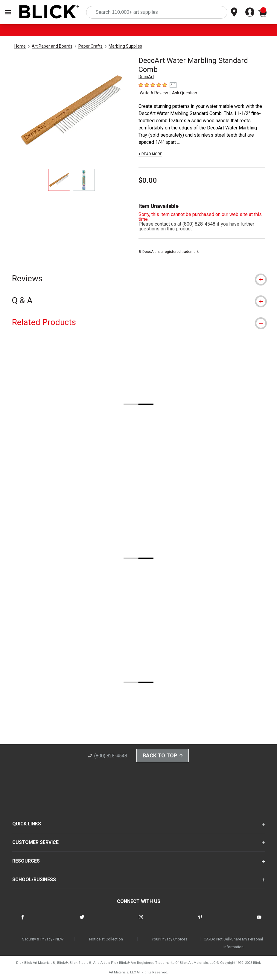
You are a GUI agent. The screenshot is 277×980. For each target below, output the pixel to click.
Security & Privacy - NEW (43, 939)
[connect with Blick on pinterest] (200, 921)
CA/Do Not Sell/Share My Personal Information (233, 943)
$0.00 (148, 180)
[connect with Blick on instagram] (141, 921)
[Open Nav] (8, 12)
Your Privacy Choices (169, 939)
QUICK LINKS (27, 824)
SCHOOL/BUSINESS (34, 880)
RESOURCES (26, 862)
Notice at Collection (106, 939)
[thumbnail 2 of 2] (84, 180)
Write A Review (154, 93)
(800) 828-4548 (107, 756)
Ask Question (185, 93)
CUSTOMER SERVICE (35, 843)
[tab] (138, 278)
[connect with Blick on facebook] (23, 921)
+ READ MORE (150, 154)
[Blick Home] (49, 12)
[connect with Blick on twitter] (82, 921)
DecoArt (146, 77)
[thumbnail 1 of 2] (59, 180)
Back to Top (163, 756)
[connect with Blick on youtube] (259, 921)
